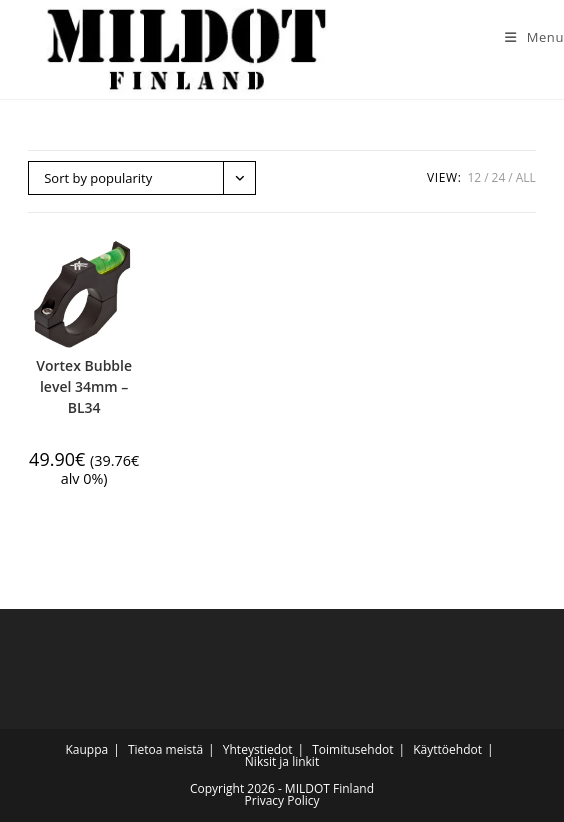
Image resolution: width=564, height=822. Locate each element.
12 (474, 177)
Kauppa (86, 749)
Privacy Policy (282, 800)
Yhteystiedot (258, 749)
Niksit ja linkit (282, 761)
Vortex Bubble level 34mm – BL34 (84, 386)
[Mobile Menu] (527, 37)
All (526, 177)
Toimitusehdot (352, 749)
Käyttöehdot (447, 749)
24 (499, 177)
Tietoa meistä (165, 749)
